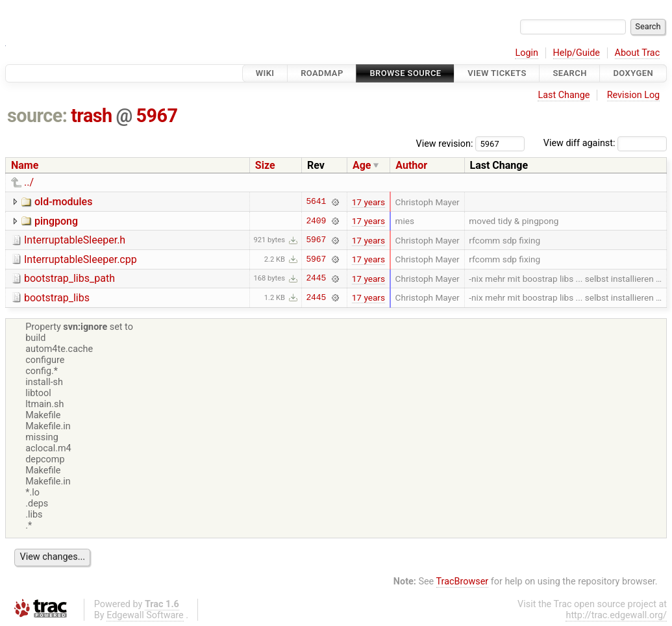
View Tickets (497, 73)
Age (362, 165)
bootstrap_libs (57, 298)
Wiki (265, 73)
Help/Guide (577, 53)
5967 (157, 116)
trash (92, 116)
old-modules (63, 202)
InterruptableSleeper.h (75, 240)
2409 (316, 221)
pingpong (56, 221)
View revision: (445, 143)
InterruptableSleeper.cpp (81, 259)
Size (265, 165)
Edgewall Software (145, 615)
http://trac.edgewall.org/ (616, 615)
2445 (316, 279)
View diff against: (605, 143)
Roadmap (322, 73)
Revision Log (634, 95)
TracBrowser (463, 582)
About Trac (638, 53)
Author (411, 165)
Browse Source (405, 73)
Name (25, 165)
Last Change (564, 95)
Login (527, 53)
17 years (368, 202)
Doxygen (633, 73)
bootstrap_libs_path (69, 278)
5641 (316, 202)
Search (569, 73)
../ (29, 182)
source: (37, 116)
